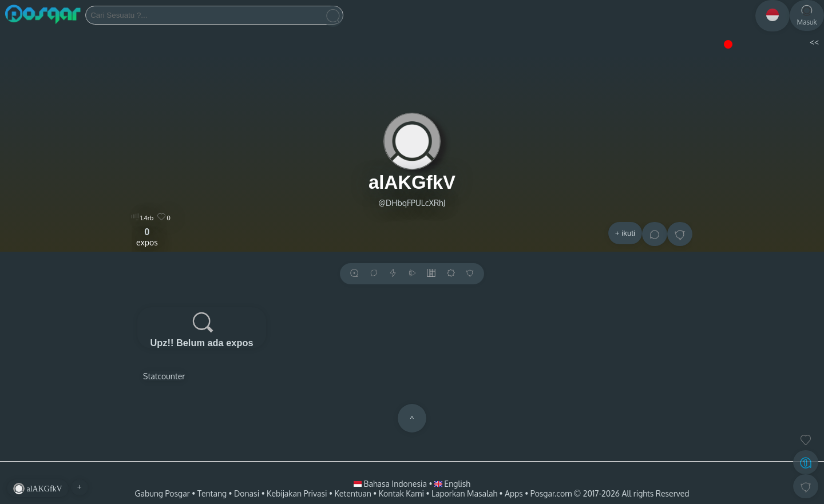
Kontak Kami (401, 493)
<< (814, 41)
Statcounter (164, 376)
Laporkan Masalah (464, 493)
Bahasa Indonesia (391, 484)
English (452, 484)
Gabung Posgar (162, 493)
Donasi (247, 493)
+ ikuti (625, 233)
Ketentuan (352, 493)
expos (147, 237)
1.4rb (142, 218)
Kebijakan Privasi (297, 493)
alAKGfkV (412, 182)
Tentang (212, 493)
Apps (514, 493)
